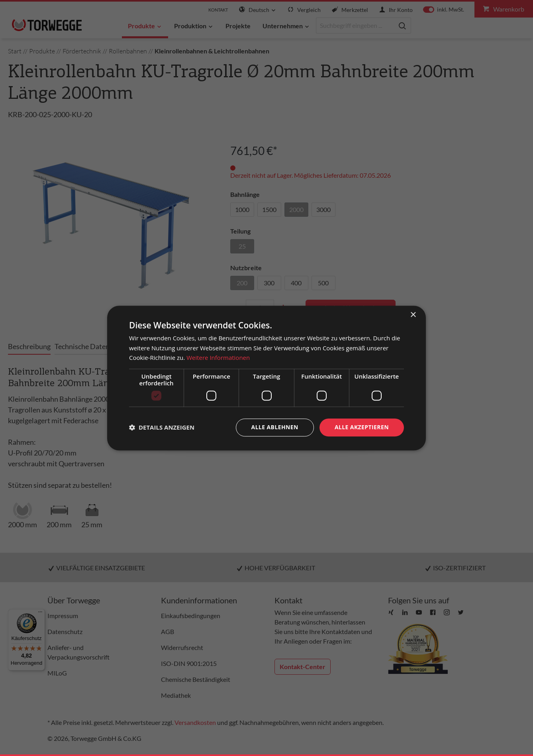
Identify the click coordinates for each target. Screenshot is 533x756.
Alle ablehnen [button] (275, 427)
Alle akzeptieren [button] (362, 427)
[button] (162, 428)
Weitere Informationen (218, 358)
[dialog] (266, 378)
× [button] (413, 315)
